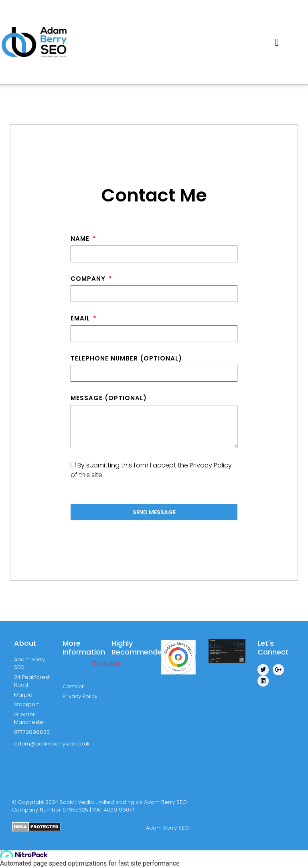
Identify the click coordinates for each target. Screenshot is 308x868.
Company (89, 279)
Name (81, 239)
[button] (277, 42)
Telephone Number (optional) (126, 358)
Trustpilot (106, 664)
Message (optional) (109, 398)
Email (81, 318)
